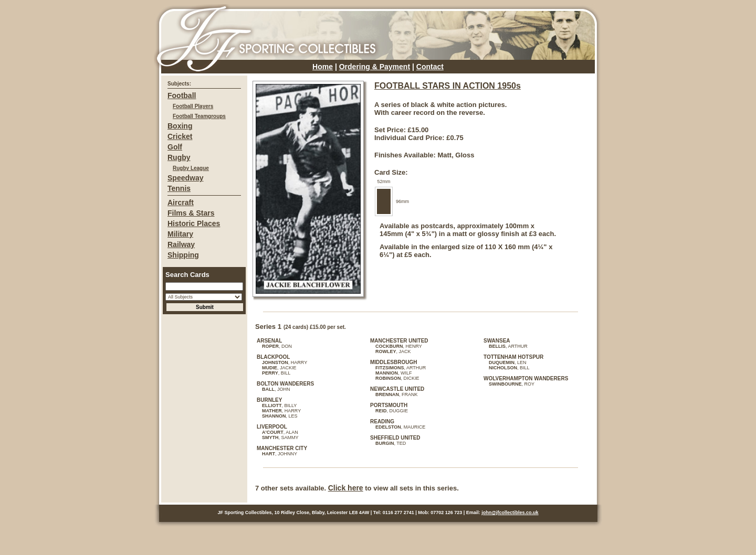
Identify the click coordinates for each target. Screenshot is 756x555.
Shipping (183, 255)
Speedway (185, 178)
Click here (346, 488)
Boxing (180, 126)
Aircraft (181, 202)
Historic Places (194, 223)
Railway (181, 244)
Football (182, 95)
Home (323, 67)
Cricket (180, 136)
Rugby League (191, 168)
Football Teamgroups (199, 116)
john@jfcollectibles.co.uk (510, 513)
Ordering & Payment (375, 67)
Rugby (179, 157)
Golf (175, 147)
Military (180, 234)
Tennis (179, 188)
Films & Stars (191, 213)
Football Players (193, 106)
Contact (430, 67)
